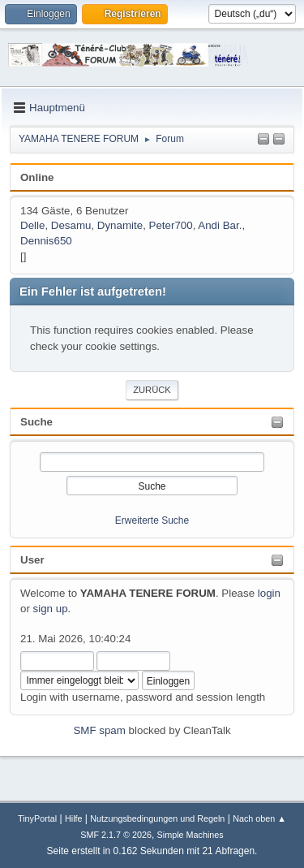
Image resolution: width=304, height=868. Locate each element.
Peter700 (171, 225)
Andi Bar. (220, 225)
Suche (36, 422)
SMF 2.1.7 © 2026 (116, 835)
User (32, 560)
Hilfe (74, 818)
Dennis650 (46, 241)
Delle (32, 225)
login (269, 593)
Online (37, 177)
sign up (51, 609)
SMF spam (99, 730)
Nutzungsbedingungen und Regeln (157, 818)
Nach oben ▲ (259, 818)
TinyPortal (37, 818)
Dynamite (120, 225)
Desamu (71, 225)
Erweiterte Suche (152, 520)
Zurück (152, 390)
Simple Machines (191, 835)
